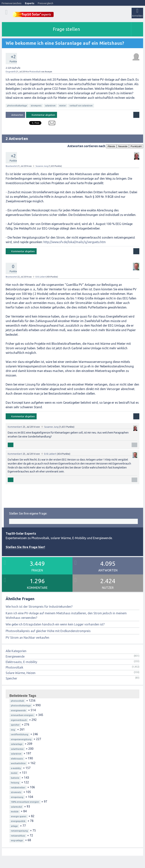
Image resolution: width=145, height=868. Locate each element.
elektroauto (17, 759)
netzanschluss (18, 836)
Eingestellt (11, 72)
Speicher (11, 678)
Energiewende (15, 656)
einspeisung (17, 797)
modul (14, 773)
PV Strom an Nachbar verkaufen (27, 638)
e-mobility (16, 768)
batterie (15, 778)
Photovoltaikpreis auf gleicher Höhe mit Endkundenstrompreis (48, 631)
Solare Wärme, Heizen (21, 673)
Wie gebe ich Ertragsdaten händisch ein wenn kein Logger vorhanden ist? (55, 624)
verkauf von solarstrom (81, 106)
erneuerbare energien (22, 715)
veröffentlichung (20, 734)
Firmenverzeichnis (12, 3)
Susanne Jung (42, 166)
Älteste (111, 146)
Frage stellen (66, 29)
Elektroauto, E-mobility (21, 662)
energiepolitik (18, 821)
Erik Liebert (41, 277)
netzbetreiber (18, 788)
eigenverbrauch (19, 720)
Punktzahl (136, 146)
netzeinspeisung (19, 831)
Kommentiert (15, 427)
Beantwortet (11, 166)
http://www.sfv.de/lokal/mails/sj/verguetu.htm (75, 242)
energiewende (18, 710)
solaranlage (17, 744)
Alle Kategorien (16, 651)
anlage (14, 826)
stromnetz (16, 792)
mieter (63, 106)
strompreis (36, 106)
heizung (15, 783)
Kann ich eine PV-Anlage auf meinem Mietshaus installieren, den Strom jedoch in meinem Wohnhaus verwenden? (66, 615)
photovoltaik (17, 701)
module (15, 812)
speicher (15, 725)
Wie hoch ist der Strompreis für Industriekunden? (39, 607)
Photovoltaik (35, 72)
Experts (30, 3)
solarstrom (50, 106)
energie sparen (19, 816)
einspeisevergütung (21, 739)
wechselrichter (18, 763)
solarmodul (16, 807)
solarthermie (17, 749)
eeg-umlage (17, 840)
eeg (13, 730)
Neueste (123, 146)
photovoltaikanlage (17, 106)
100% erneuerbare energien (25, 802)
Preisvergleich (46, 3)
